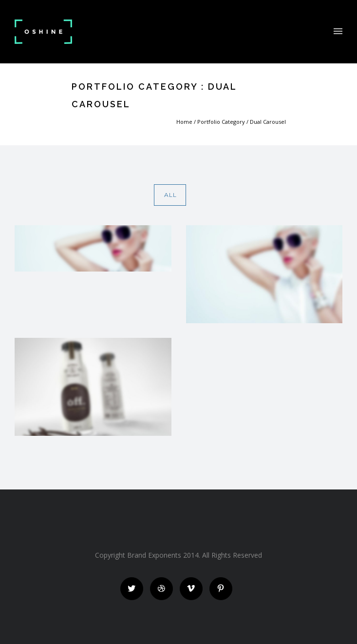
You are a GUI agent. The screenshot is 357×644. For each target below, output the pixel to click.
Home (184, 122)
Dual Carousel (268, 122)
